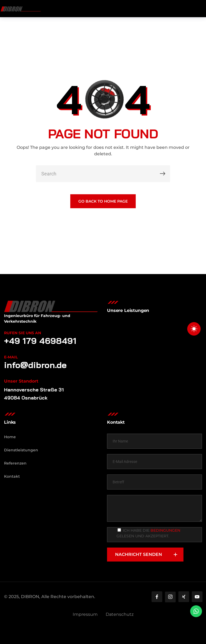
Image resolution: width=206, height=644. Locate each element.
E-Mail (11, 357)
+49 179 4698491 (40, 341)
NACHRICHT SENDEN (149, 555)
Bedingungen (165, 530)
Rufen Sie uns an (23, 333)
